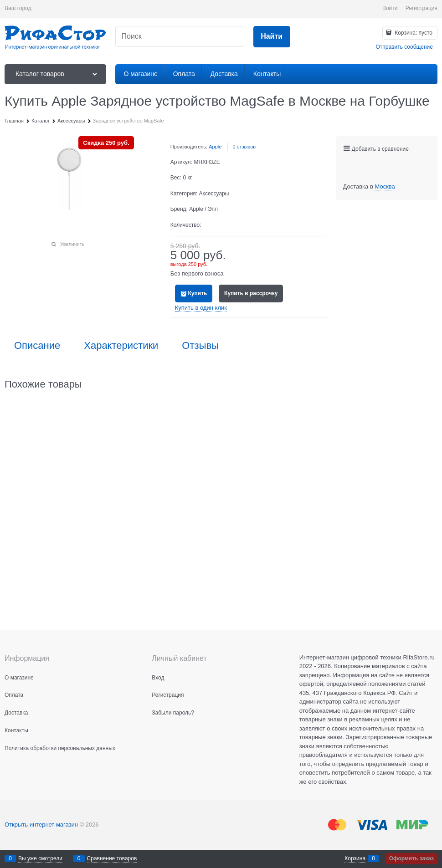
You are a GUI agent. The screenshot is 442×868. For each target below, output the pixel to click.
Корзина (355, 858)
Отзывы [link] (200, 346)
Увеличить (72, 244)
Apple (215, 147)
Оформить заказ (411, 858)
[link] (385, 187)
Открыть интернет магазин (41, 825)
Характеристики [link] (121, 346)
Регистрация (421, 8)
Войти (390, 8)
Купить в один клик (201, 308)
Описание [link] (37, 346)
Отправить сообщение (404, 47)
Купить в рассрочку (251, 293)
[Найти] (272, 37)
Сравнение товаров (112, 858)
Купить (198, 293)
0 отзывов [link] (244, 147)
